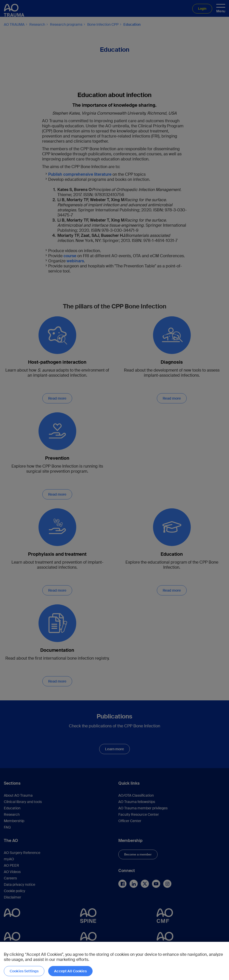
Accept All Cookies (70, 971)
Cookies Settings (24, 971)
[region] (115, 961)
